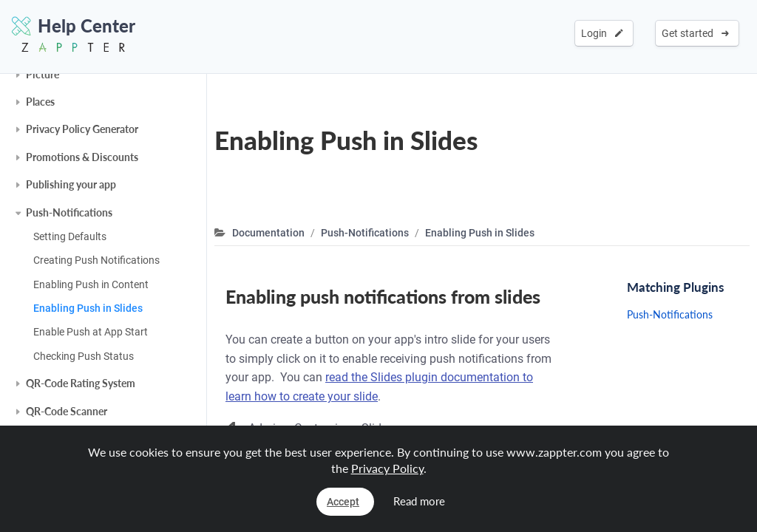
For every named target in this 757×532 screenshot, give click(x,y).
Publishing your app (71, 184)
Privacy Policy (387, 468)
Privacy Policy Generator (82, 129)
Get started (695, 33)
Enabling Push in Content (91, 284)
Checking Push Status (84, 356)
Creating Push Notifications (96, 260)
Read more (419, 501)
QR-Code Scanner (67, 411)
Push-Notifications (69, 212)
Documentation (268, 233)
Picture (43, 74)
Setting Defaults (70, 236)
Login (602, 33)
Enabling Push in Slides (88, 308)
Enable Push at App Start (91, 332)
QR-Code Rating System (81, 383)
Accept (343, 502)
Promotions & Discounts (82, 157)
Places (40, 102)
